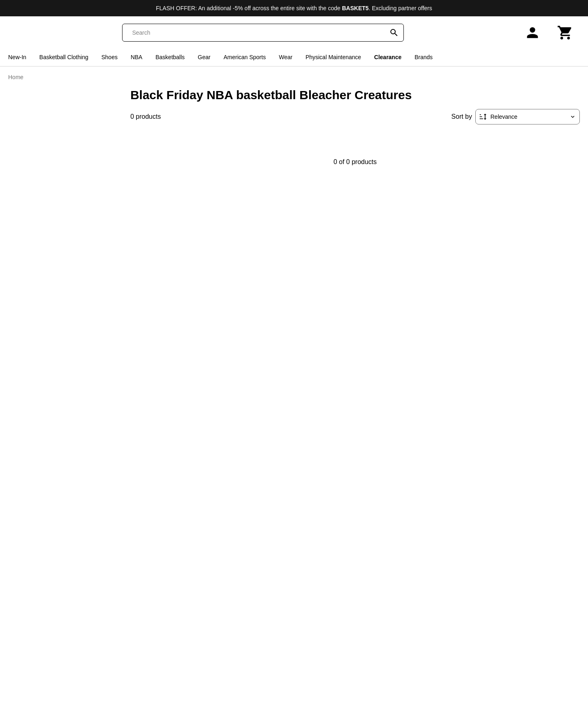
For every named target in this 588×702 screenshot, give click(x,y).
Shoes (109, 57)
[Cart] (565, 33)
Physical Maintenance (333, 57)
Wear (286, 57)
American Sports (244, 57)
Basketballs (170, 57)
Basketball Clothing (64, 57)
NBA (137, 57)
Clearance (388, 57)
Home (16, 77)
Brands (423, 57)
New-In (17, 57)
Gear (204, 57)
